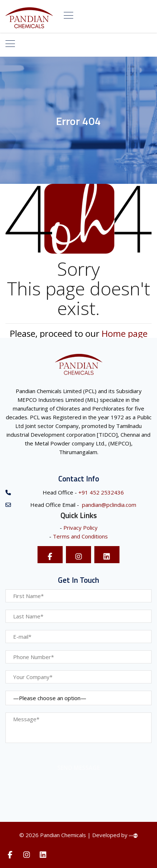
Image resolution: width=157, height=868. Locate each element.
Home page (125, 333)
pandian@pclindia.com (108, 505)
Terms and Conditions (80, 536)
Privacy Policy (81, 528)
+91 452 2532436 (100, 492)
